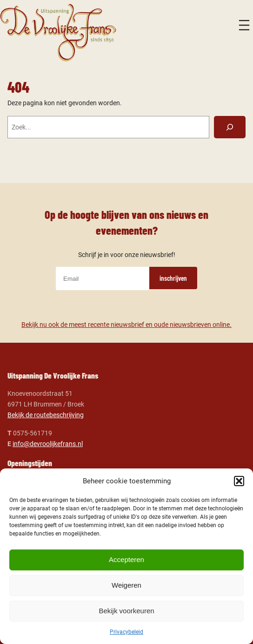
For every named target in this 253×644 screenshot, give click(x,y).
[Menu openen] (244, 25)
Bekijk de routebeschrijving (46, 415)
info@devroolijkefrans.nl (48, 444)
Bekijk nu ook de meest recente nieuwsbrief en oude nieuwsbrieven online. (126, 325)
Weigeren (126, 585)
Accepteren (126, 559)
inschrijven (173, 278)
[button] (239, 481)
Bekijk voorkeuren (126, 611)
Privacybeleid (126, 632)
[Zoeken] (230, 127)
